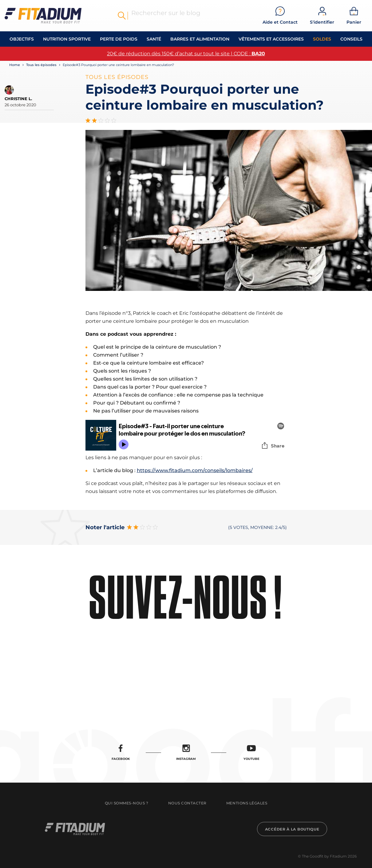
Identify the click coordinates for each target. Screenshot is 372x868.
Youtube (251, 753)
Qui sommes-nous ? (127, 803)
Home (15, 65)
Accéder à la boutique (292, 829)
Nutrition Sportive (67, 39)
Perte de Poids (119, 39)
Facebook (121, 753)
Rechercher (122, 16)
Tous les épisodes (41, 65)
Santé (154, 39)
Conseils (351, 39)
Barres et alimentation (200, 39)
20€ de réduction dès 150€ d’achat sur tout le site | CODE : (186, 54)
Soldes (322, 39)
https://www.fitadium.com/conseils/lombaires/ (195, 470)
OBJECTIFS (22, 39)
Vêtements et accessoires (271, 39)
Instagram (186, 753)
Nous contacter (187, 803)
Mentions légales (247, 803)
